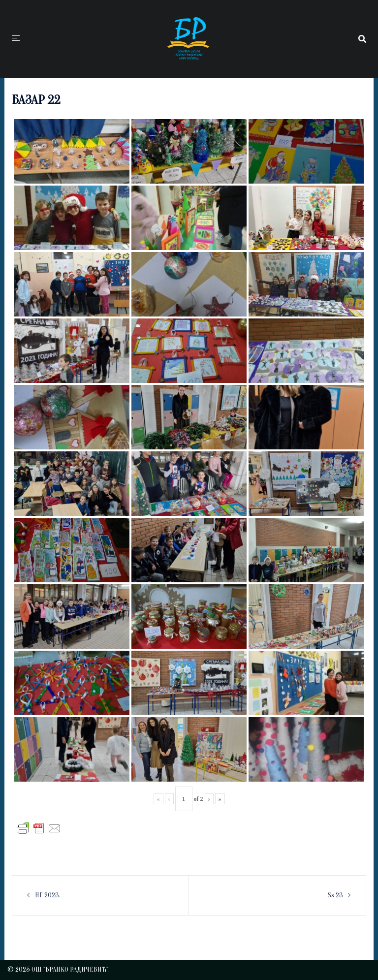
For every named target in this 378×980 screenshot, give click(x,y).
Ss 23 (335, 895)
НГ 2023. (48, 895)
